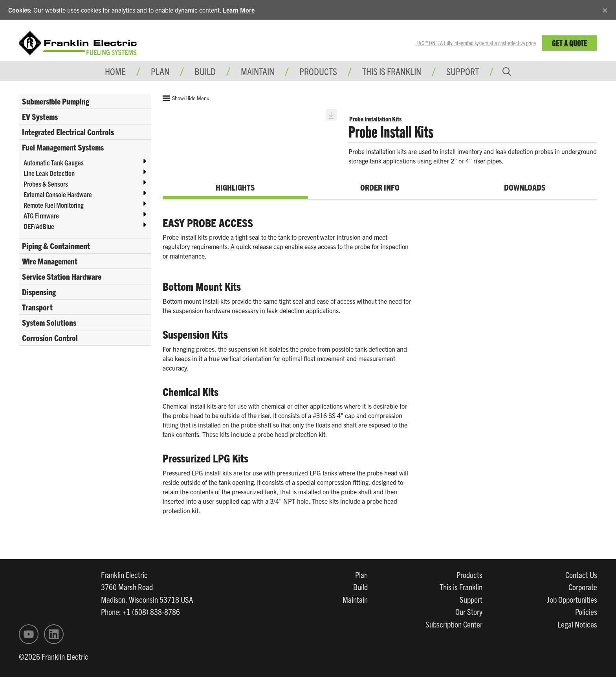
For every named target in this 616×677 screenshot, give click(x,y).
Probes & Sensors (46, 184)
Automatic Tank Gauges (54, 162)
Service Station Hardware (62, 276)
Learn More (239, 10)
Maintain (355, 599)
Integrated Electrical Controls (68, 132)
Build (360, 587)
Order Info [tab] (380, 187)
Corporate (583, 587)
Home (115, 71)
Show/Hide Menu (186, 98)
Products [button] (318, 71)
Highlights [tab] (235, 187)
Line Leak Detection (49, 173)
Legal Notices (577, 624)
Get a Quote (570, 43)
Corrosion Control (50, 338)
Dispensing (39, 292)
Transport (37, 307)
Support (463, 71)
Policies (586, 611)
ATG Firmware (41, 216)
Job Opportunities (572, 599)
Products (469, 574)
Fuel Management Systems (63, 147)
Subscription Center (454, 624)
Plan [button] (160, 71)
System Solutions (49, 322)
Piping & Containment (56, 246)
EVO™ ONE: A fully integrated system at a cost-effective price (476, 43)
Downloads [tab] (525, 187)
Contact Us (581, 574)
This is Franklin (392, 71)
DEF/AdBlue (39, 226)
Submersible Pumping (56, 101)
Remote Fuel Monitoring (54, 205)
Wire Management (50, 261)
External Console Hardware (58, 194)
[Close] (605, 9)
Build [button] (205, 71)
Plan (361, 574)
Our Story (469, 611)
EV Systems (40, 116)
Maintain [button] (258, 71)
